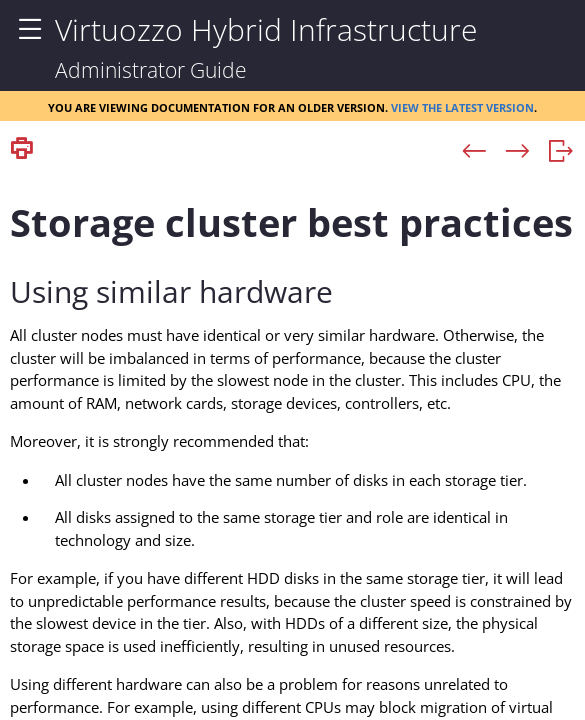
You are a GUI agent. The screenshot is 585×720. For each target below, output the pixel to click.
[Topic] (292, 443)
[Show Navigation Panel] (30, 30)
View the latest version (462, 106)
